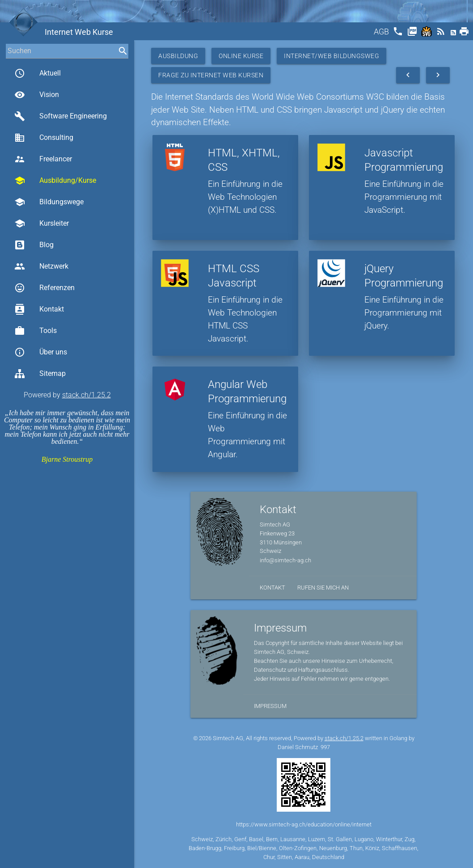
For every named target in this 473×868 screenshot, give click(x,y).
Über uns (41, 352)
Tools (36, 331)
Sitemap (40, 374)
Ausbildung (178, 56)
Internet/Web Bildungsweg (332, 56)
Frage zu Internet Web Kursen (211, 75)
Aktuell (38, 73)
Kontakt (39, 309)
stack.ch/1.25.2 (87, 395)
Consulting (44, 138)
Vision (37, 95)
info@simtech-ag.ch (285, 560)
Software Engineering (61, 116)
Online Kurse (241, 56)
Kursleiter (42, 223)
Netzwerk (41, 266)
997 (325, 747)
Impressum (270, 706)
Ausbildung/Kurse (55, 181)
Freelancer (43, 159)
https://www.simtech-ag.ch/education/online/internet (304, 824)
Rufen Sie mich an (323, 588)
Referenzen (44, 288)
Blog (34, 245)
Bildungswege (49, 202)
